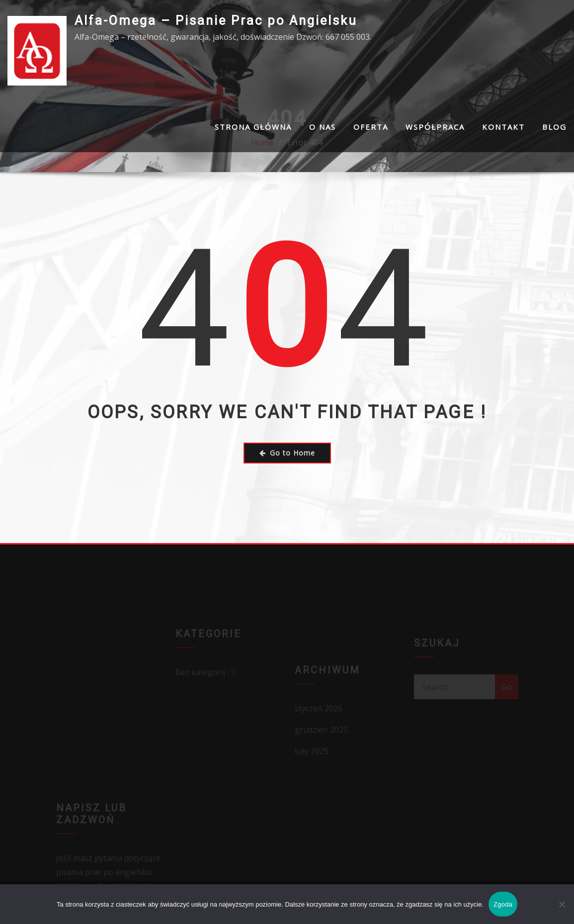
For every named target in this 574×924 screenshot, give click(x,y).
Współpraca (435, 127)
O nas (323, 127)
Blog (554, 127)
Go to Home (287, 453)
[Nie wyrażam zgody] (562, 904)
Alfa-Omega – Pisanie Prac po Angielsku (216, 20)
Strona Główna (253, 127)
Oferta (371, 127)
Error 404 (305, 168)
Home (263, 168)
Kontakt (503, 127)
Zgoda (503, 904)
